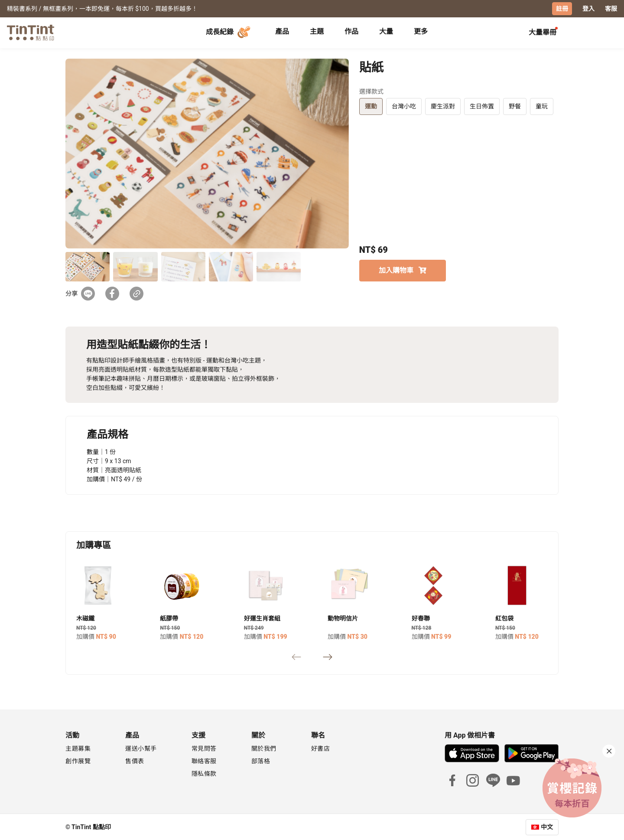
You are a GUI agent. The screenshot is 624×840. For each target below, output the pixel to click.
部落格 (261, 761)
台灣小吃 (404, 106)
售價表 (135, 761)
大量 (386, 31)
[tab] (282, 33)
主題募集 (78, 748)
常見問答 (204, 748)
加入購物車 (403, 270)
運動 (371, 106)
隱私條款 (204, 773)
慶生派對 (443, 106)
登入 (588, 9)
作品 (351, 31)
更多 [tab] (421, 31)
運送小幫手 (141, 748)
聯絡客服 (204, 761)
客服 (611, 9)
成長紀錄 (229, 32)
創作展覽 (78, 761)
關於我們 (264, 748)
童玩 (542, 106)
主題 (317, 31)
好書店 (321, 748)
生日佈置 (482, 106)
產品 (282, 31)
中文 (547, 827)
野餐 (515, 106)
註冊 (562, 9)
